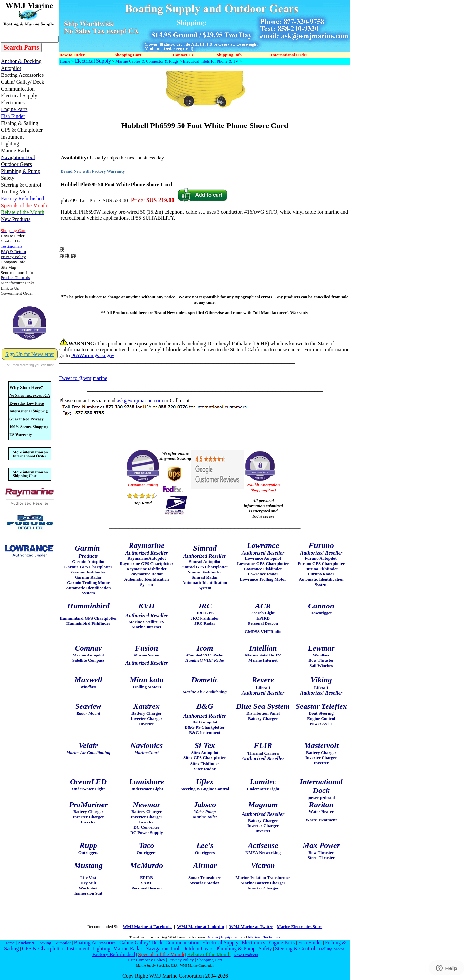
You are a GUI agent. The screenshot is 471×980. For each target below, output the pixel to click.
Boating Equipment (223, 937)
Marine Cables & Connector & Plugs (147, 61)
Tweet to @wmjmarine (83, 378)
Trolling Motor (331, 949)
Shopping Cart (209, 960)
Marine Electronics (264, 937)
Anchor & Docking (35, 943)
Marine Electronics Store (299, 927)
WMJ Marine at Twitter (251, 927)
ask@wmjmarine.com (140, 400)
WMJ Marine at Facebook (147, 927)
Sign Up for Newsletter (30, 354)
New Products (246, 955)
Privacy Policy (181, 960)
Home (65, 61)
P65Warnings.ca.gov (92, 355)
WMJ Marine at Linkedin (201, 927)
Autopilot (62, 943)
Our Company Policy (147, 960)
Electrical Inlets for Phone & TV (211, 61)
